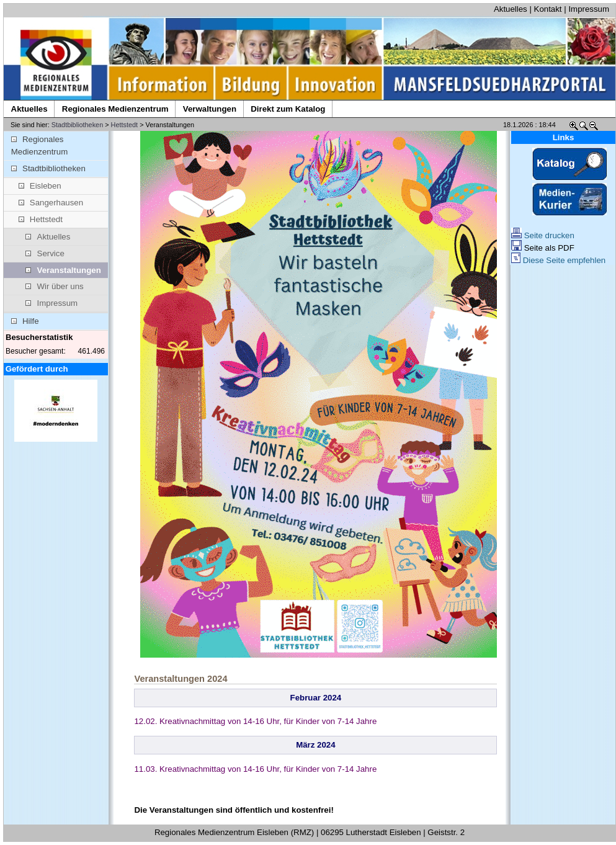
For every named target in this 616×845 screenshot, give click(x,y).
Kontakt (548, 9)
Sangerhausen (51, 203)
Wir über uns (54, 286)
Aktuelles (511, 9)
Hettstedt (125, 125)
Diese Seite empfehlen (558, 260)
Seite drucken (543, 235)
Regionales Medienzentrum (39, 145)
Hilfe (25, 321)
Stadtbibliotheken (77, 125)
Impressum (589, 9)
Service (45, 253)
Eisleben (40, 186)
